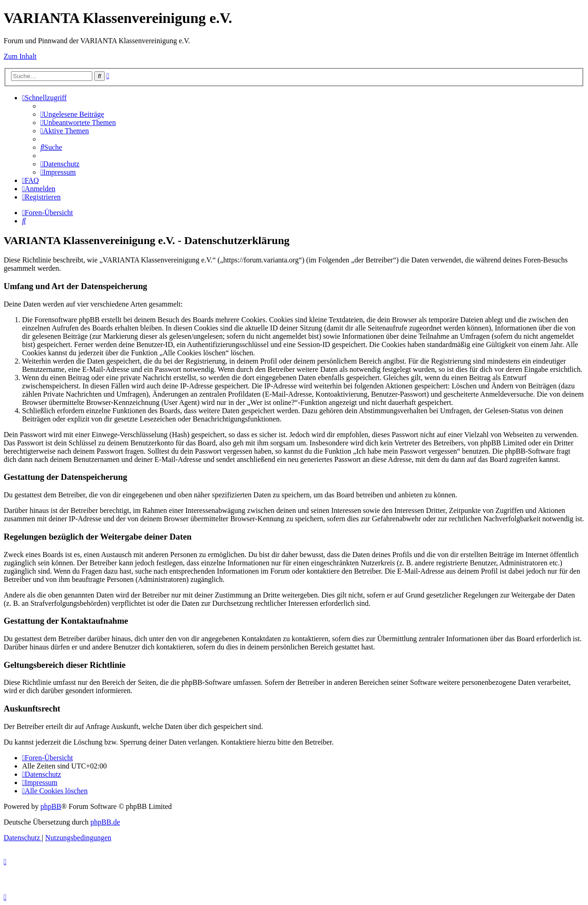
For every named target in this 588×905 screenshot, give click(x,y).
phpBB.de (105, 822)
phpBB (51, 806)
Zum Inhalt (20, 56)
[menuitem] (72, 114)
